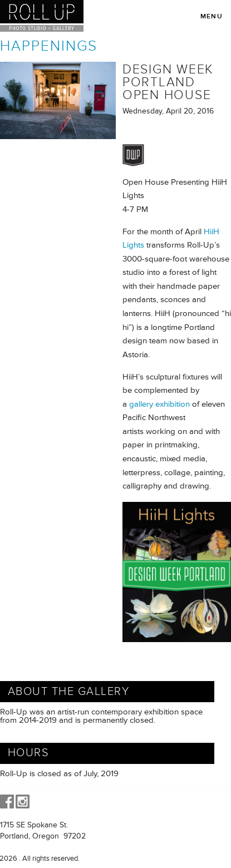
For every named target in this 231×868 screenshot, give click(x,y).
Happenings (49, 46)
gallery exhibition (159, 404)
